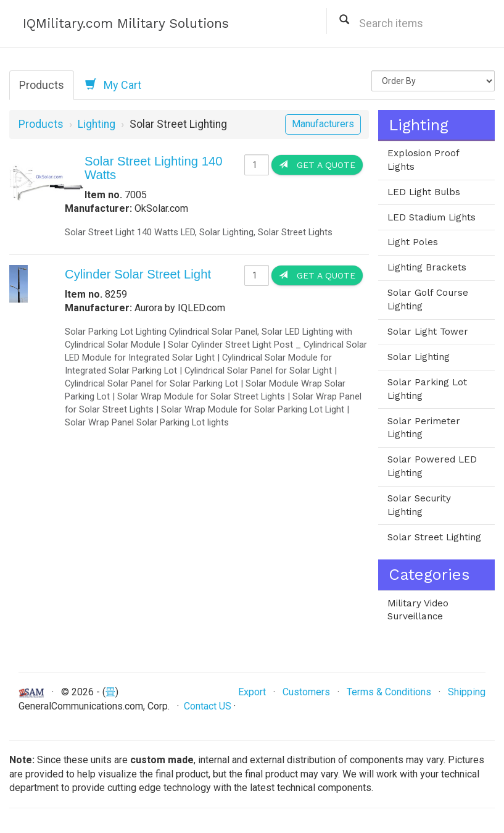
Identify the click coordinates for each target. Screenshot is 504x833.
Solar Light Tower (428, 332)
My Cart (113, 85)
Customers (306, 692)
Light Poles (413, 242)
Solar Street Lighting (434, 537)
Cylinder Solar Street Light (138, 274)
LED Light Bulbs (424, 192)
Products (42, 85)
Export (252, 692)
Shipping (467, 692)
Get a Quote (317, 165)
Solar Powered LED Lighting (432, 466)
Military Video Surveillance (418, 610)
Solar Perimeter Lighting (424, 428)
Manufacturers (323, 124)
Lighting (97, 124)
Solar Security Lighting (419, 505)
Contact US (208, 706)
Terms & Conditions (389, 692)
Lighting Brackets (427, 267)
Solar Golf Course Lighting (428, 299)
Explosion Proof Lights (423, 160)
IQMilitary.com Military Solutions (126, 23)
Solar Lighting (419, 357)
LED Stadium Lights (432, 217)
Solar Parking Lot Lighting (427, 389)
